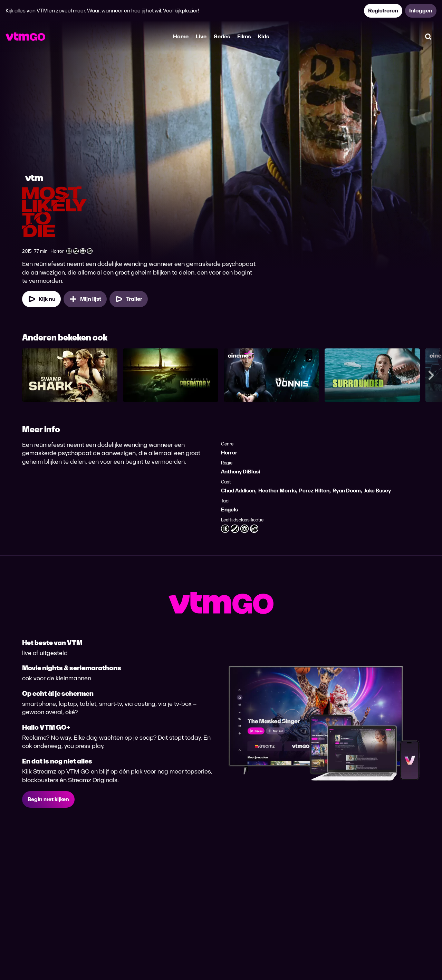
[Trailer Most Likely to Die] (129, 299)
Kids (263, 36)
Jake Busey (377, 491)
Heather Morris (277, 491)
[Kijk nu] (41, 299)
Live (201, 36)
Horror (229, 453)
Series (222, 36)
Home (181, 36)
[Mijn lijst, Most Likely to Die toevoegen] (85, 299)
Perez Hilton (314, 491)
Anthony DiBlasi (241, 472)
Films (244, 36)
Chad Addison (238, 491)
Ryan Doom (347, 491)
